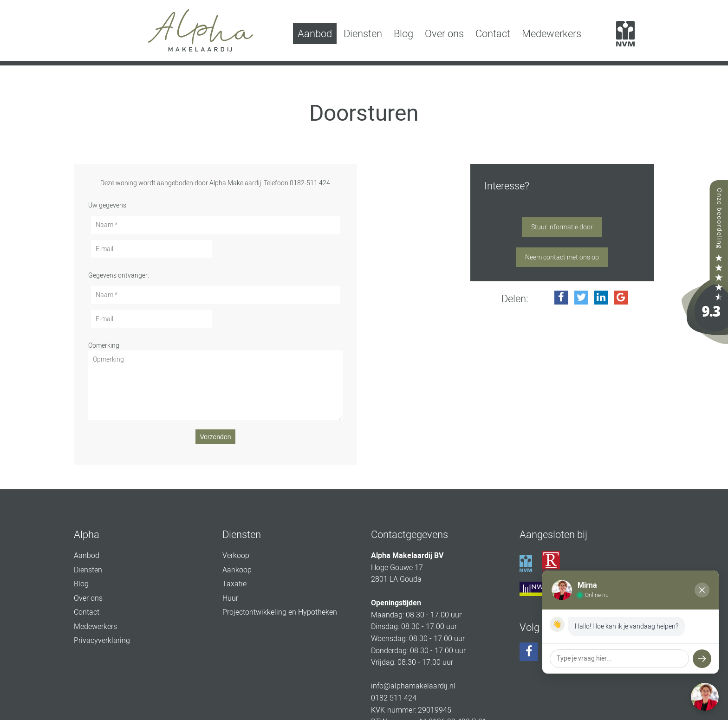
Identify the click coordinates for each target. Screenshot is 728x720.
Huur (230, 598)
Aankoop (237, 570)
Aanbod (315, 34)
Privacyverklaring (102, 640)
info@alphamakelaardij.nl (413, 686)
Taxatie (234, 584)
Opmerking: (104, 345)
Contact (493, 34)
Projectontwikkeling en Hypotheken (280, 612)
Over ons (444, 34)
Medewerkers (552, 34)
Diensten (363, 34)
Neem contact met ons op (562, 257)
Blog (403, 34)
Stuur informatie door (562, 227)
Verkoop (236, 555)
